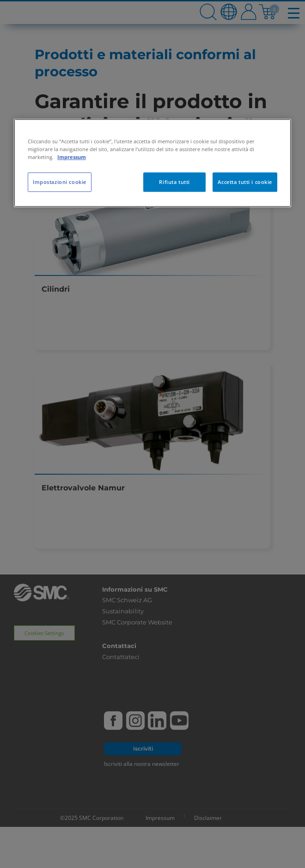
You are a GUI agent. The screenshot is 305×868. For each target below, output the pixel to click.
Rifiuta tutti (174, 182)
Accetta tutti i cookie (245, 182)
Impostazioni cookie (60, 182)
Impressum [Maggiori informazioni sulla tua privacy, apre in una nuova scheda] (72, 157)
